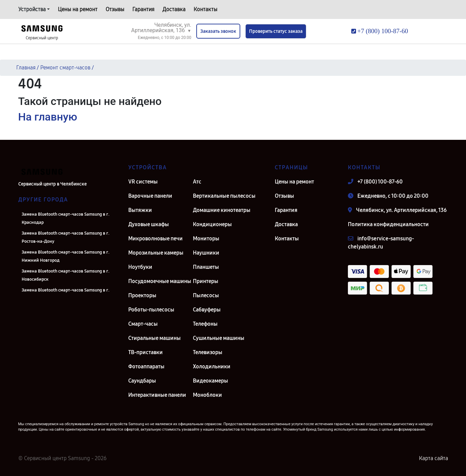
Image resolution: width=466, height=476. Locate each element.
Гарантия (143, 9)
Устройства (32, 9)
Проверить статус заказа (276, 31)
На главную (48, 117)
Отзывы (115, 9)
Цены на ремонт (78, 9)
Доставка (174, 9)
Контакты (205, 9)
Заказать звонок (218, 31)
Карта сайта (434, 458)
